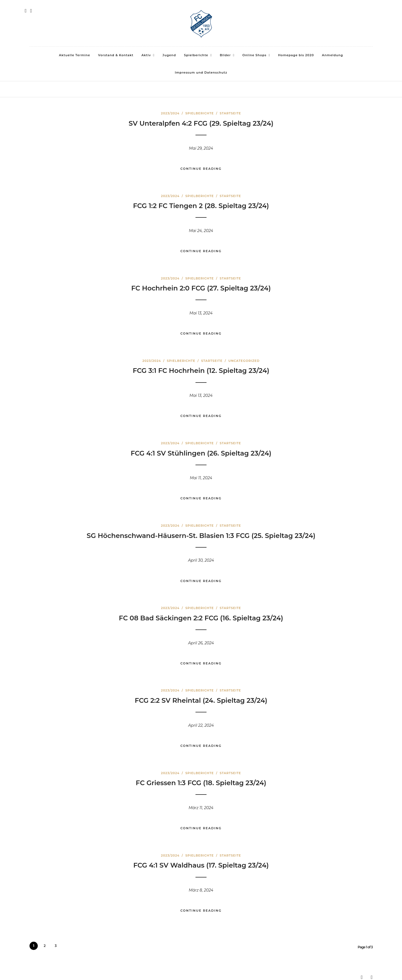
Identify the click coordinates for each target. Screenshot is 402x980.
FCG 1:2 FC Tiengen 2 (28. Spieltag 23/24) (201, 206)
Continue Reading (201, 169)
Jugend (169, 55)
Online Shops (254, 55)
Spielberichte (196, 55)
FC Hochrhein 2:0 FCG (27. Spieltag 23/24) (201, 288)
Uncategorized (244, 361)
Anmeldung (333, 55)
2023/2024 (170, 113)
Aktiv (146, 55)
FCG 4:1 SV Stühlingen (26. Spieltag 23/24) (201, 453)
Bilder (225, 55)
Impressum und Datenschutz (201, 72)
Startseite (231, 113)
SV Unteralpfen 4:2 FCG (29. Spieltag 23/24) (201, 123)
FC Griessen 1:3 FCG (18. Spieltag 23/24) (201, 783)
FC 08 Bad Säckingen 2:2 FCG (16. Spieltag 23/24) (201, 618)
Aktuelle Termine (75, 55)
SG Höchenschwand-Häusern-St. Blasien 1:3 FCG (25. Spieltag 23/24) (201, 536)
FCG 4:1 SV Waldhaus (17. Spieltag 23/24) (201, 865)
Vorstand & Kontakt (116, 55)
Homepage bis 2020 (296, 55)
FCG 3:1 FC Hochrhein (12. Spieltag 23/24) (201, 371)
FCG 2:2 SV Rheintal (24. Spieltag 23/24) (201, 700)
